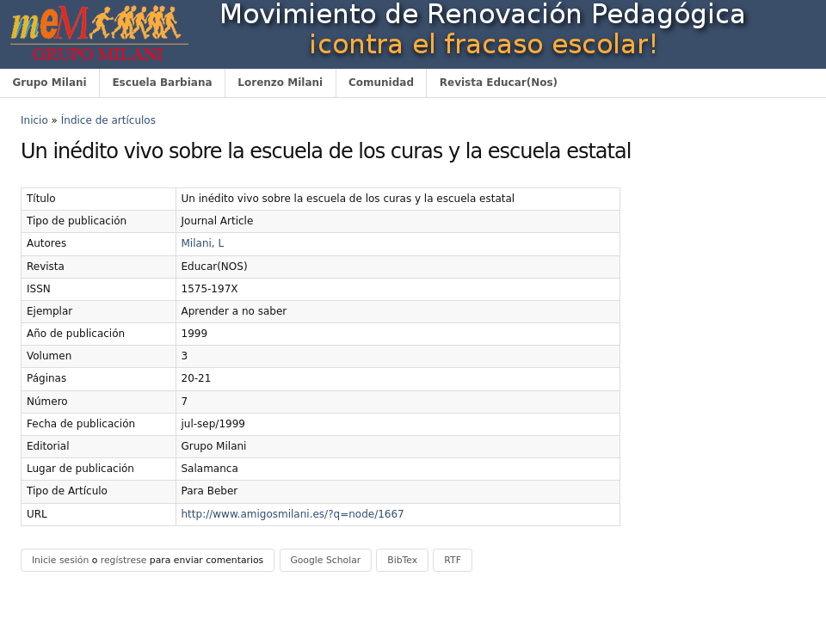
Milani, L (203, 243)
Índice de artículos (108, 120)
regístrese (124, 560)
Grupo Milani (49, 83)
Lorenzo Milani (280, 83)
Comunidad (381, 83)
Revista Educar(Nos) (499, 83)
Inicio (34, 120)
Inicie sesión (60, 560)
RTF (453, 560)
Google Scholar (325, 560)
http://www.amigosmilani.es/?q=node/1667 (293, 514)
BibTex (402, 560)
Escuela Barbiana (162, 83)
